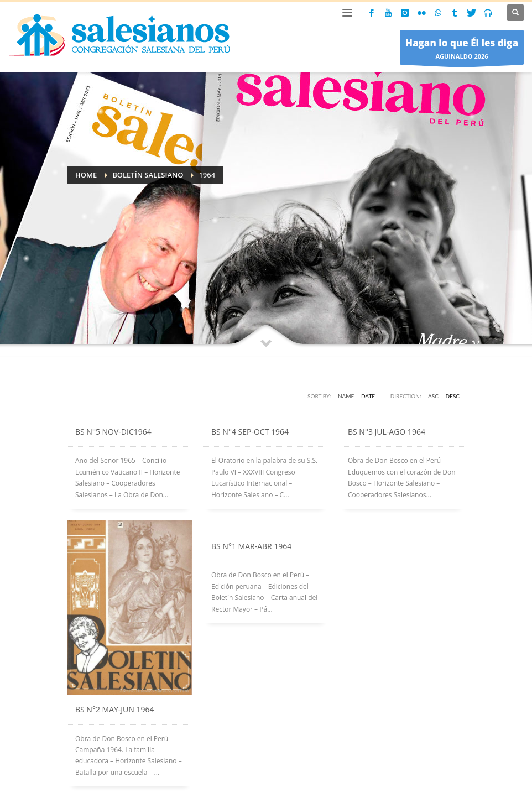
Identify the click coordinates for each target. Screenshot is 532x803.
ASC (433, 396)
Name (346, 396)
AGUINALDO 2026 (462, 50)
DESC (453, 396)
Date (368, 396)
